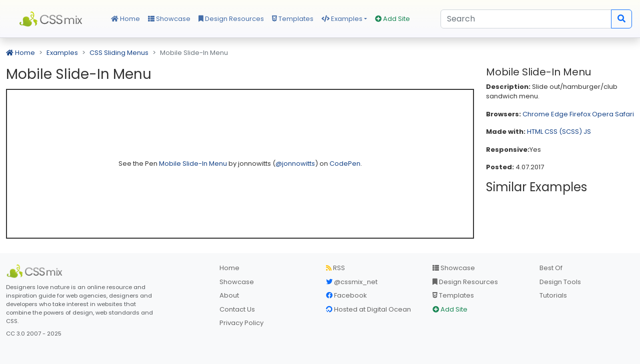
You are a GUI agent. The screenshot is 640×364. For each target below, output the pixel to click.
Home (125, 19)
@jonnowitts (295, 164)
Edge (559, 114)
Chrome (536, 114)
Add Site (392, 19)
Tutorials (553, 295)
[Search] (526, 19)
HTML (535, 132)
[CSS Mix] (36, 271)
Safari (624, 114)
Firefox (580, 114)
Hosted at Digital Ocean (368, 309)
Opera (603, 114)
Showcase (169, 19)
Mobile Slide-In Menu (194, 164)
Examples (342, 19)
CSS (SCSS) (563, 132)
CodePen (345, 164)
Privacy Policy (241, 323)
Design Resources (231, 19)
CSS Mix (52, 19)
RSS (335, 268)
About (229, 295)
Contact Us (237, 309)
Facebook (346, 295)
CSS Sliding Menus (119, 53)
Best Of (551, 268)
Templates (293, 19)
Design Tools (560, 282)
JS (587, 132)
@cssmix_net (352, 282)
